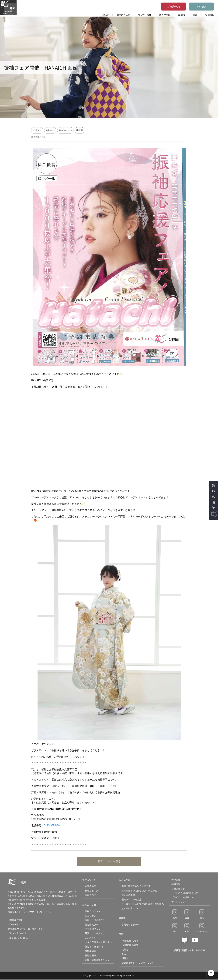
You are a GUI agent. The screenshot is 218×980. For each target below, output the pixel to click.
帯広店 (125, 954)
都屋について (123, 15)
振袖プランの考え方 (131, 900)
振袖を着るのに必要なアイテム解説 (139, 891)
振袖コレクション (94, 911)
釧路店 (125, 959)
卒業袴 (182, 15)
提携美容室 (90, 952)
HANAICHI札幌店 (130, 941)
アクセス (201, 7)
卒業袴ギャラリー (130, 925)
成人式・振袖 (145, 15)
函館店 (80, 130)
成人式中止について (131, 909)
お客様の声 (90, 886)
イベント (37, 130)
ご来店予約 (173, 7)
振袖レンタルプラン (95, 920)
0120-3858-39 (52, 825)
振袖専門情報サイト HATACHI (190, 950)
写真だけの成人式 (94, 934)
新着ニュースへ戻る (109, 861)
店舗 (195, 15)
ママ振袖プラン (93, 929)
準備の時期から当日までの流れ (137, 886)
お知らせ (50, 130)
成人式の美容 (128, 895)
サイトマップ (178, 902)
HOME (106, 15)
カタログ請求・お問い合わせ (99, 943)
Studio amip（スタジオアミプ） (138, 963)
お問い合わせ (178, 889)
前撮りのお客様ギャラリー (98, 960)
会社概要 (176, 880)
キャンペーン (65, 130)
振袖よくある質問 (94, 947)
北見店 (125, 950)
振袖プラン (90, 916)
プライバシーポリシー (183, 898)
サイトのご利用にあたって (185, 893)
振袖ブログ (90, 895)
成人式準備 (165, 15)
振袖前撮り (90, 956)
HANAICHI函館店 (130, 945)
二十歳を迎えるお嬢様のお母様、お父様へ (143, 904)
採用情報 (210, 15)
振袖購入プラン (93, 925)
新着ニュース (92, 891)
